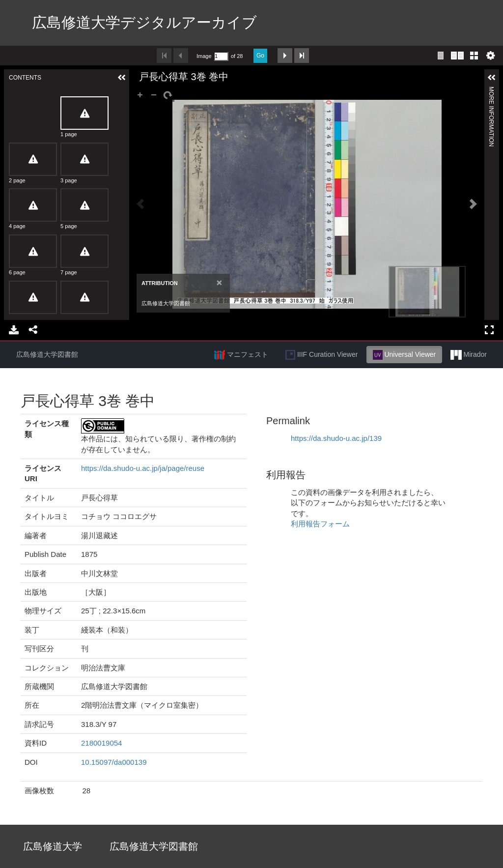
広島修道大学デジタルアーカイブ (144, 22)
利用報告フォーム (320, 524)
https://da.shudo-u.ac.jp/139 (336, 438)
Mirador (469, 355)
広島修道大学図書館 (47, 354)
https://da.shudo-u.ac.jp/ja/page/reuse (143, 468)
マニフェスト (241, 355)
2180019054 (101, 743)
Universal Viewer (405, 355)
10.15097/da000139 (114, 762)
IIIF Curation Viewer (321, 355)
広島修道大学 (53, 846)
